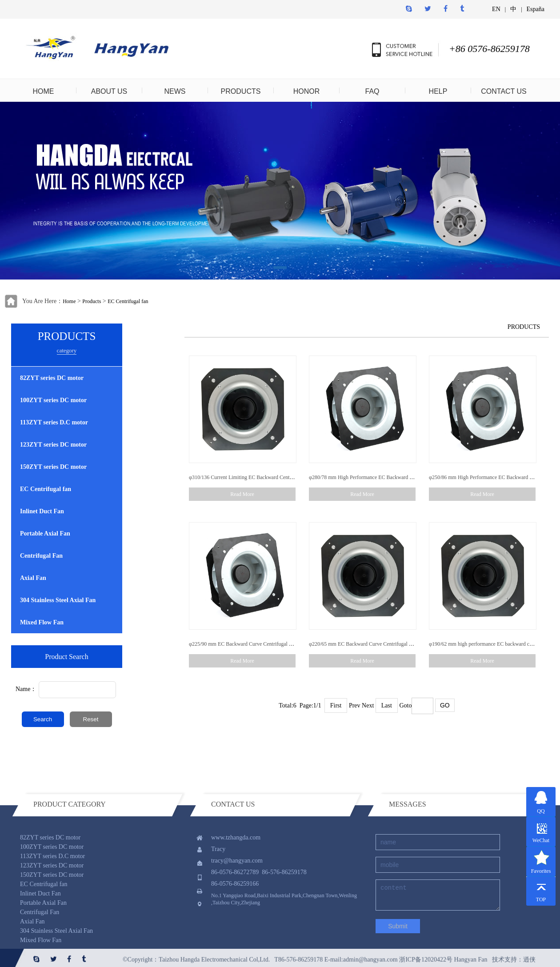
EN (496, 9)
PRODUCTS (241, 91)
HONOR (307, 91)
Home (69, 301)
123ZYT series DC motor (53, 445)
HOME (44, 91)
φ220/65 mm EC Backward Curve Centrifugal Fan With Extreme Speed (386, 644)
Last (387, 705)
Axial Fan (33, 578)
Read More (242, 494)
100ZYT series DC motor (53, 400)
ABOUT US (109, 91)
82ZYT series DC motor (52, 378)
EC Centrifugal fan (128, 301)
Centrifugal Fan (41, 556)
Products (92, 301)
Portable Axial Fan (45, 533)
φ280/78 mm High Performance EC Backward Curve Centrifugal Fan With (389, 477)
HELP (438, 91)
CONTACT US (504, 91)
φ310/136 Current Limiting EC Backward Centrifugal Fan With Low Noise (269, 477)
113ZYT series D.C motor (54, 422)
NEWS (175, 91)
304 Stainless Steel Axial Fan (58, 600)
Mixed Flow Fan (42, 622)
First (336, 705)
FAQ (372, 91)
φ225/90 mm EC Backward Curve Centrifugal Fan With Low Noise (261, 644)
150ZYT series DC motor (53, 467)
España (536, 9)
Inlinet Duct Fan (42, 511)
